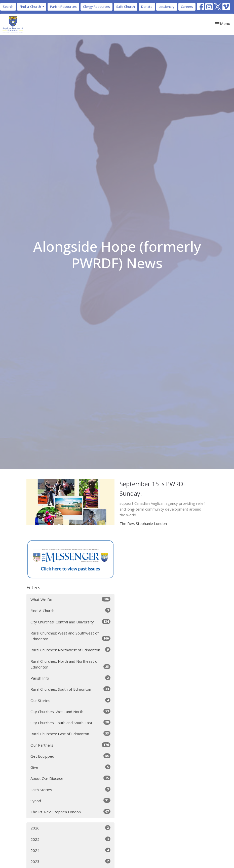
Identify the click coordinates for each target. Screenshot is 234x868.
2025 (70, 839)
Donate (147, 7)
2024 (70, 850)
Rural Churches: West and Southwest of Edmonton (70, 636)
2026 (70, 828)
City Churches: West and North (70, 711)
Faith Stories (70, 790)
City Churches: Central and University (70, 622)
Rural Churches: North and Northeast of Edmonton (70, 664)
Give (70, 767)
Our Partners (70, 745)
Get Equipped (70, 756)
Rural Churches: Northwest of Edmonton (70, 650)
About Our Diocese (70, 778)
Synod (70, 801)
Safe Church (126, 7)
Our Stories (70, 700)
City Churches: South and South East (70, 723)
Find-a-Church (32, 7)
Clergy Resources (96, 7)
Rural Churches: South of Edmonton (70, 689)
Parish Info (70, 678)
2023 (70, 861)
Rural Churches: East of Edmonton (70, 734)
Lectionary (167, 7)
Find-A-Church (70, 610)
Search (8, 7)
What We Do (70, 599)
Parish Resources (63, 7)
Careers (187, 7)
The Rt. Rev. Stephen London (70, 812)
